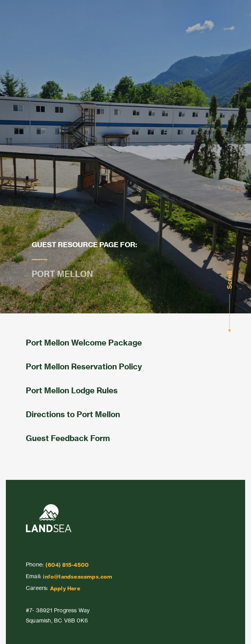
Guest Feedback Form (68, 438)
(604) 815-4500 (67, 565)
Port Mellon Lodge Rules (72, 390)
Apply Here (65, 588)
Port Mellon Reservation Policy (84, 366)
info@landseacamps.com (78, 577)
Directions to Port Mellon (73, 414)
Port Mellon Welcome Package (84, 343)
